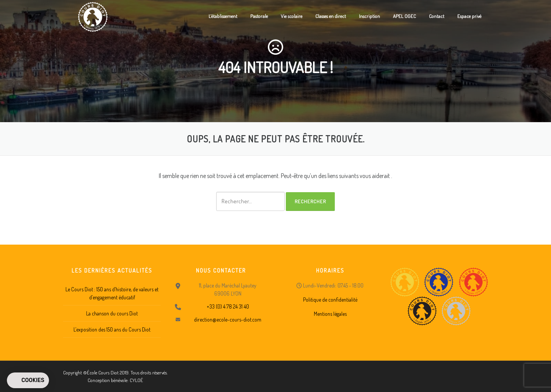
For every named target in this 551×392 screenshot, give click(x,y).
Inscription (369, 16)
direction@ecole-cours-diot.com (228, 319)
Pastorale (259, 16)
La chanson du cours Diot (112, 313)
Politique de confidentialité (330, 300)
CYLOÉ (136, 380)
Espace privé (469, 16)
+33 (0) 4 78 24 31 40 (228, 306)
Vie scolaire (292, 16)
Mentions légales (330, 314)
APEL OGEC (404, 16)
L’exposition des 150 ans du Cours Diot (112, 329)
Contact (437, 16)
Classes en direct (331, 16)
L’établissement (223, 16)
